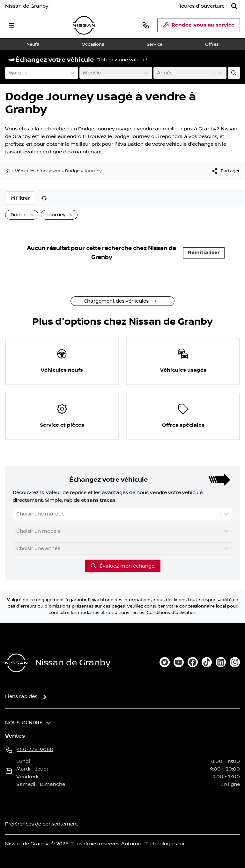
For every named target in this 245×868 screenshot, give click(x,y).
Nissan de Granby (27, 6)
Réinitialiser (204, 253)
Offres (212, 44)
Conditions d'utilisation (171, 613)
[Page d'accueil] (16, 663)
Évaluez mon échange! (123, 566)
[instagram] (235, 662)
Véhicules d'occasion (38, 171)
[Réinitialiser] (44, 198)
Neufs (33, 44)
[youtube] (179, 662)
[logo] (84, 25)
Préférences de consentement (42, 824)
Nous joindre (24, 723)
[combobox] (9, 73)
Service (155, 44)
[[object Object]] (225, 171)
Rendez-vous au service (199, 27)
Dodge (72, 171)
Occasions (93, 44)
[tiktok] (207, 662)
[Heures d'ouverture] (201, 6)
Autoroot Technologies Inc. (154, 844)
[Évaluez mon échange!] (234, 73)
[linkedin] (221, 662)
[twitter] (165, 662)
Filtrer (20, 198)
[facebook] (193, 662)
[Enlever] (30, 215)
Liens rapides (21, 696)
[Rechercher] (234, 6)
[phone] (146, 25)
